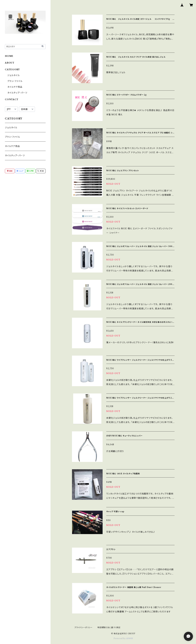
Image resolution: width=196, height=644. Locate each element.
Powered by (123, 638)
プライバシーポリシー (83, 627)
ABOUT (10, 63)
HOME (9, 56)
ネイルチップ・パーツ (17, 93)
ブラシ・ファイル (15, 81)
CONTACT (12, 99)
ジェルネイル (14, 75)
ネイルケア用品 (15, 87)
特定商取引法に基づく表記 (109, 627)
